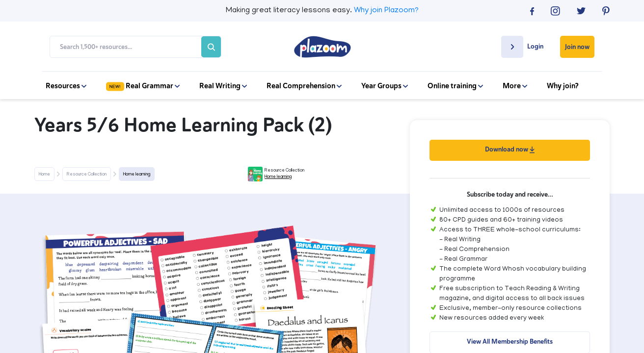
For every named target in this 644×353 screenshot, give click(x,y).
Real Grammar (143, 86)
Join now (577, 47)
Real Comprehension (304, 86)
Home (44, 175)
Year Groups (385, 86)
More (515, 86)
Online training (455, 86)
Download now (510, 149)
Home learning (137, 175)
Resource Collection (87, 175)
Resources (66, 86)
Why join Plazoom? (386, 11)
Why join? (563, 86)
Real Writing (223, 86)
